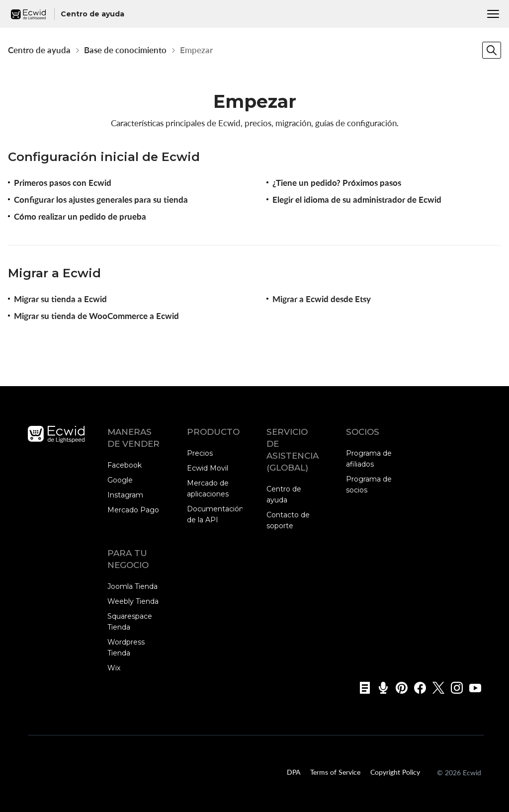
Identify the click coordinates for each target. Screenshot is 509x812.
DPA (294, 772)
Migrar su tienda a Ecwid (60, 299)
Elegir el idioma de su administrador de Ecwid (357, 200)
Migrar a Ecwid (54, 273)
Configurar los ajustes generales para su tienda (101, 200)
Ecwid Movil (208, 468)
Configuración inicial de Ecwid (104, 157)
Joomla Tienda (132, 586)
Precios (200, 453)
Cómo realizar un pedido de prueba (80, 216)
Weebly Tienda (133, 601)
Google (120, 480)
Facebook (125, 465)
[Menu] (493, 14)
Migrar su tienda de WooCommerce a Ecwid (96, 316)
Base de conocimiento (125, 50)
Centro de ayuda (39, 50)
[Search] (492, 50)
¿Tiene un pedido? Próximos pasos (337, 183)
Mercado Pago (133, 510)
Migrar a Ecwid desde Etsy (322, 299)
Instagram (125, 495)
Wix (114, 668)
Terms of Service (335, 772)
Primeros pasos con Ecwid (63, 183)
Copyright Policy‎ (395, 772)
